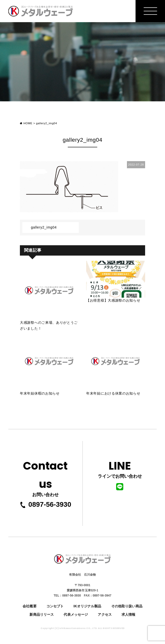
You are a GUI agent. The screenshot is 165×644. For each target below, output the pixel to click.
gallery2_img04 (44, 227)
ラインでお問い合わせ (120, 474)
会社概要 (30, 606)
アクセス (105, 614)
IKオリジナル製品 (87, 606)
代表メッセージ (76, 614)
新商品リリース (42, 614)
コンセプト (55, 606)
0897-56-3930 (45, 505)
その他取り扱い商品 (127, 606)
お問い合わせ (45, 477)
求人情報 (129, 614)
